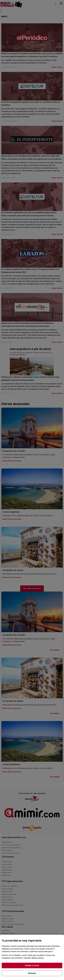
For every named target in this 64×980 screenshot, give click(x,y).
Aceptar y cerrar (32, 965)
